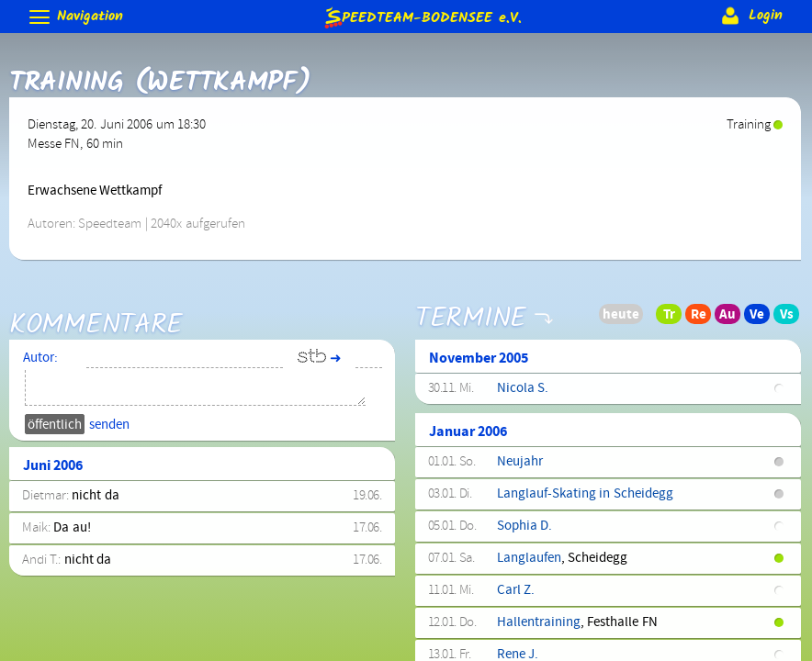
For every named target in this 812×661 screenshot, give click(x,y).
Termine (471, 306)
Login (750, 16)
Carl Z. (516, 590)
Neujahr (520, 462)
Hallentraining (539, 622)
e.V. (422, 17)
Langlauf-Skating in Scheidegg (585, 494)
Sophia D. (524, 526)
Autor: (40, 358)
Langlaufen (529, 558)
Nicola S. (523, 388)
